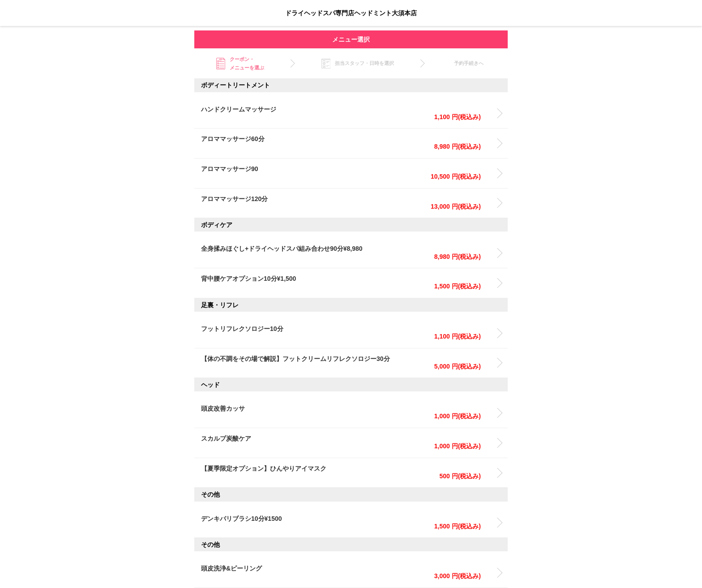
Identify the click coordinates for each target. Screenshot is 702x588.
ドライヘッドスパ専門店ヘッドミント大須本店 (351, 13)
